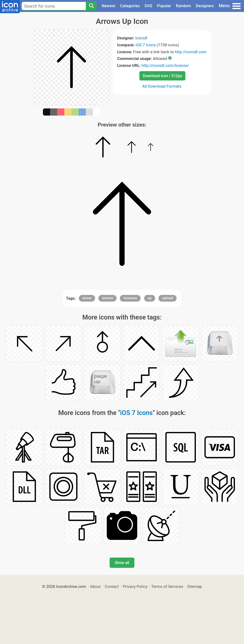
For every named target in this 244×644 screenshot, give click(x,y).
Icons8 (141, 38)
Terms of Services (167, 586)
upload (168, 298)
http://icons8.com (191, 52)
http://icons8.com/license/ (165, 65)
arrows (107, 298)
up (150, 298)
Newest (108, 6)
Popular (164, 6)
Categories (130, 6)
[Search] (91, 6)
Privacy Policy (135, 586)
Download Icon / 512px (162, 76)
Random (183, 6)
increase (130, 298)
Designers (205, 6)
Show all (122, 563)
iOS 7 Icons (146, 45)
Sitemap (195, 586)
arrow (87, 298)
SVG (148, 6)
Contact (112, 586)
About (95, 586)
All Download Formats (162, 86)
